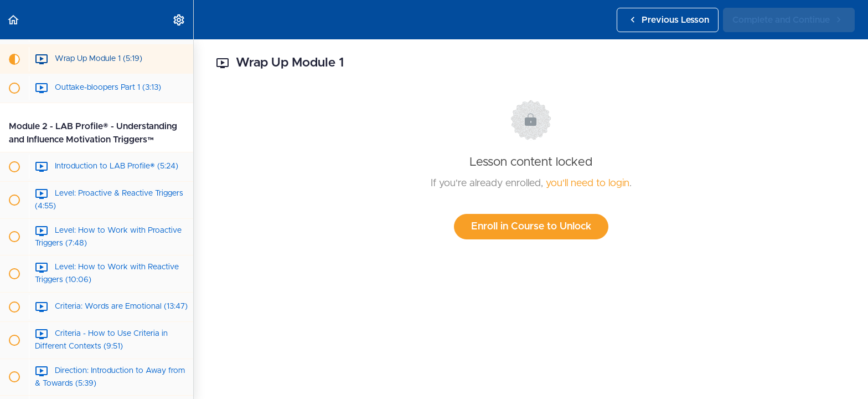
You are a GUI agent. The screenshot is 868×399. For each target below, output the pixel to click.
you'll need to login (588, 183)
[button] (14, 20)
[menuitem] (179, 20)
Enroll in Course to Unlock (531, 227)
